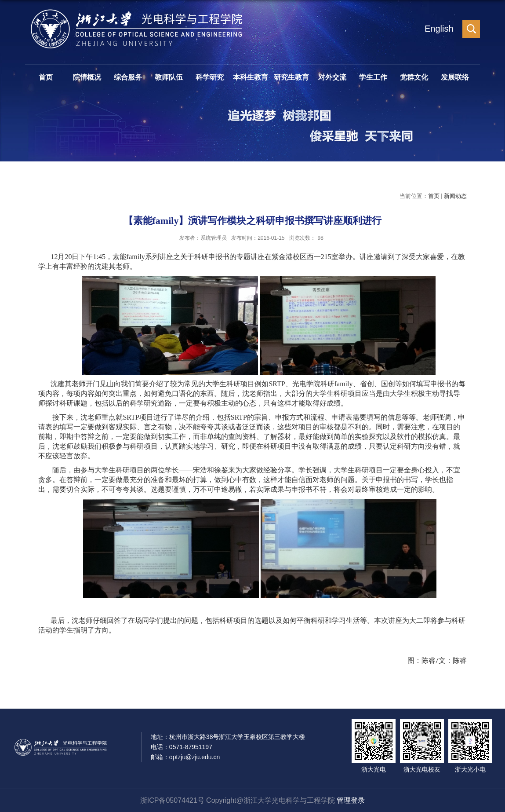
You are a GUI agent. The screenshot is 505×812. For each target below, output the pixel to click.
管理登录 (351, 800)
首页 (46, 77)
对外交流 (332, 77)
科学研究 (210, 77)
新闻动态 (455, 196)
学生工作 (373, 77)
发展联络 (455, 77)
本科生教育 (251, 77)
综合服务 (128, 77)
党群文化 (414, 77)
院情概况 (87, 77)
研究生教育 (291, 77)
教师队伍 (169, 77)
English (439, 29)
